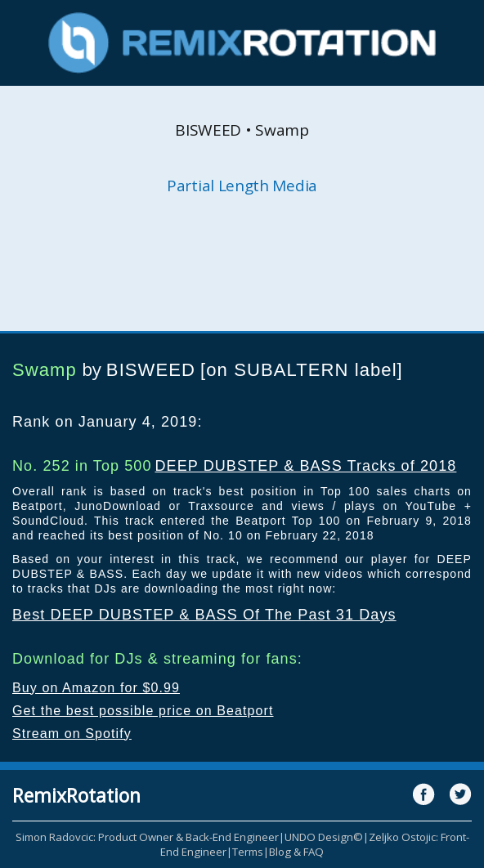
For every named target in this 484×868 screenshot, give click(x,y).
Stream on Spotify (72, 734)
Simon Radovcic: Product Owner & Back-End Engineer (147, 837)
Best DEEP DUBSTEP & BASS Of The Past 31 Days (204, 615)
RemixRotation (76, 795)
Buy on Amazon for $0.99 (96, 688)
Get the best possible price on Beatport (143, 711)
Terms (248, 852)
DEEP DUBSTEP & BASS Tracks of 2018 (305, 466)
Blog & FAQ (296, 852)
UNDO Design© (324, 837)
